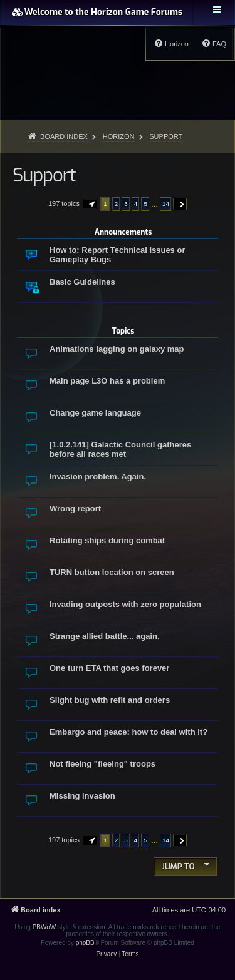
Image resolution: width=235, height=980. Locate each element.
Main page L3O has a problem (107, 381)
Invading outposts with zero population (125, 604)
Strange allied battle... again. (105, 636)
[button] (90, 204)
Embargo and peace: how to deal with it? (128, 732)
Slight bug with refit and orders (110, 700)
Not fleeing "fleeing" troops (102, 764)
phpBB (85, 943)
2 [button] (117, 204)
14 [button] (166, 204)
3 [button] (126, 204)
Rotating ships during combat (107, 540)
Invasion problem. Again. (98, 477)
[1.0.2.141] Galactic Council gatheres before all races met (120, 449)
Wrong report (75, 508)
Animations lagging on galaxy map (117, 349)
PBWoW (44, 927)
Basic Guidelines (82, 282)
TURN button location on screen (112, 572)
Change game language (95, 413)
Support (44, 175)
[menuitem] (214, 44)
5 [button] (145, 204)
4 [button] (136, 204)
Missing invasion (82, 796)
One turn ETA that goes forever (109, 668)
